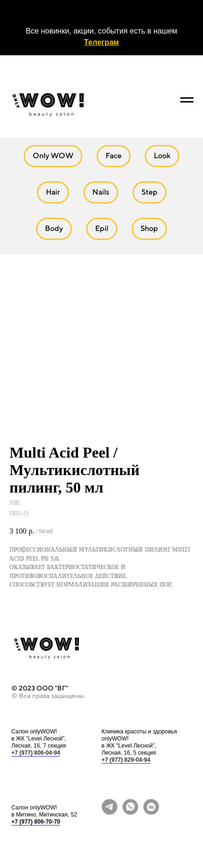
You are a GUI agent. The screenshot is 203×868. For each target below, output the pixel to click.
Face (114, 156)
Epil (102, 228)
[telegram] (110, 812)
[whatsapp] (130, 812)
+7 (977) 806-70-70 (36, 822)
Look (162, 156)
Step (150, 192)
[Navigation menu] (187, 100)
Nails (101, 192)
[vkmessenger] (151, 812)
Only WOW (53, 156)
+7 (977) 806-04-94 (36, 753)
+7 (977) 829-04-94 (126, 760)
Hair (53, 192)
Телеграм (102, 42)
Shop (149, 228)
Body (54, 228)
